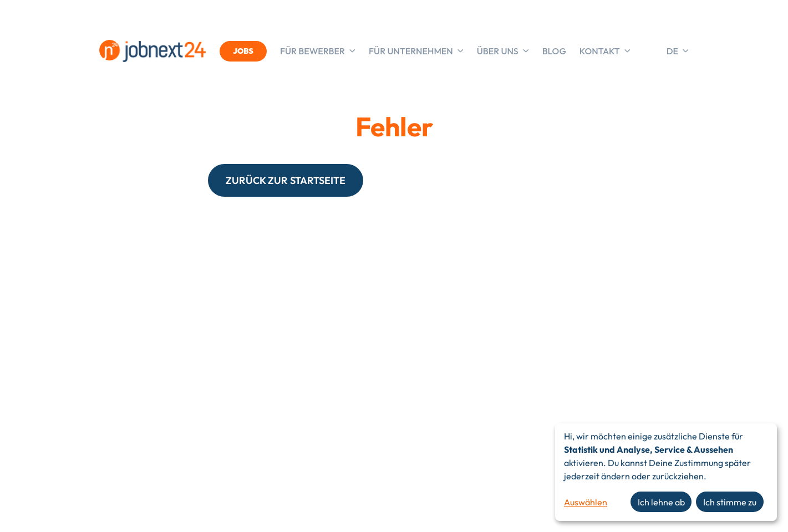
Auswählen (586, 502)
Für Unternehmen (416, 51)
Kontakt (605, 51)
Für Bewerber (318, 51)
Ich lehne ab (661, 502)
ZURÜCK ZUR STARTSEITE (286, 180)
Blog (554, 51)
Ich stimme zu (730, 502)
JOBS (243, 51)
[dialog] (666, 472)
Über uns (503, 51)
